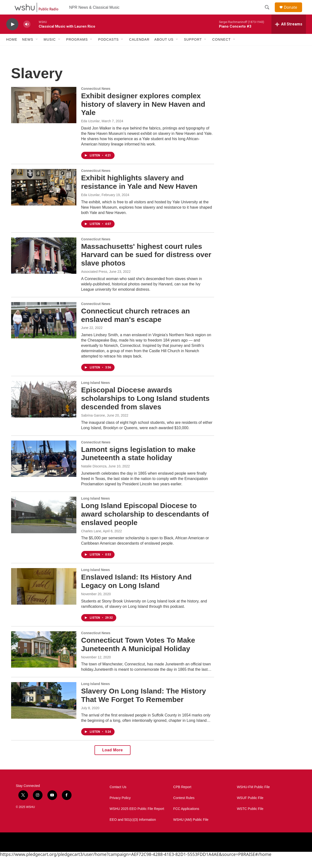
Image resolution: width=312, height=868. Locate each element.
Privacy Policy (120, 809)
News (28, 50)
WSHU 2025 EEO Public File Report (137, 820)
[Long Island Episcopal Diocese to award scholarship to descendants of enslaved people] (44, 526)
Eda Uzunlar (91, 132)
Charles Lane (91, 542)
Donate (294, 13)
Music (50, 50)
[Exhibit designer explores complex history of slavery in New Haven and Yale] (44, 116)
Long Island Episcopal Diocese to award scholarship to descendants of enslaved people (145, 525)
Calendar (139, 50)
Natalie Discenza (94, 477)
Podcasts (108, 50)
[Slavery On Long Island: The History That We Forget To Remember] (44, 711)
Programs (77, 50)
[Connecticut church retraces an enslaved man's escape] (44, 331)
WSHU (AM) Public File (191, 831)
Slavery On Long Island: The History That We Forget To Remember (144, 706)
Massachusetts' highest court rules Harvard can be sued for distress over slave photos (146, 266)
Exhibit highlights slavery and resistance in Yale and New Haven (139, 193)
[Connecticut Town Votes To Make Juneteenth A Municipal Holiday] (44, 660)
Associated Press (94, 282)
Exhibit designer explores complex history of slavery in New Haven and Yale (143, 115)
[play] (12, 35)
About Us (164, 50)
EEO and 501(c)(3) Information (133, 831)
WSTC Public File (250, 820)
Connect (221, 50)
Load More (112, 761)
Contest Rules (184, 809)
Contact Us (118, 798)
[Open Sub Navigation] (37, 50)
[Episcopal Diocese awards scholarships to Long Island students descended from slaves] (44, 410)
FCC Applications (186, 820)
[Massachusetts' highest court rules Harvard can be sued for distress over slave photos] (44, 266)
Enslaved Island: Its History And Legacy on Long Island (136, 592)
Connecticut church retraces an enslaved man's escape (136, 326)
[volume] (27, 35)
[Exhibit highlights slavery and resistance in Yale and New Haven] (44, 198)
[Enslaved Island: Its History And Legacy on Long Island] (44, 597)
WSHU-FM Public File (253, 798)
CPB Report (182, 798)
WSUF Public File (250, 809)
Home (12, 50)
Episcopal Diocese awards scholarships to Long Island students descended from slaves (145, 409)
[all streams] (289, 35)
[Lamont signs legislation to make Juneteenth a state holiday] (44, 470)
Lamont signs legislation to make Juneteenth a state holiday (138, 464)
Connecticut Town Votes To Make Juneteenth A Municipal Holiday (138, 655)
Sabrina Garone (93, 426)
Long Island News (96, 394)
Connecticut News (96, 99)
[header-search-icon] (269, 13)
